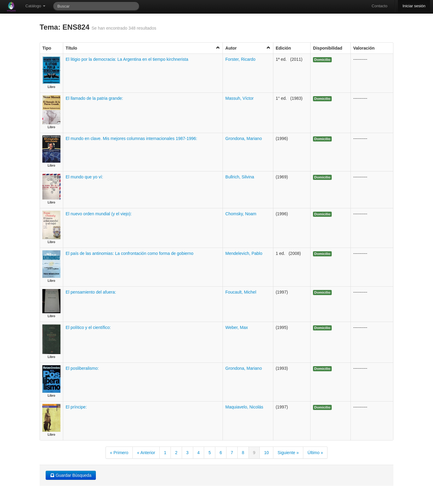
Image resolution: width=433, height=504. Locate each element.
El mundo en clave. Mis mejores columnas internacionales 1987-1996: (131, 138)
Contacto (379, 6)
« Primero (119, 453)
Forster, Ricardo (240, 59)
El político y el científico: (88, 327)
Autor (248, 48)
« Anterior (146, 453)
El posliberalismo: (82, 368)
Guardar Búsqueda (71, 475)
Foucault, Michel (241, 292)
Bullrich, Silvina (240, 177)
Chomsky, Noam (241, 214)
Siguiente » (288, 453)
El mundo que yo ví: (84, 177)
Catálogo (35, 6)
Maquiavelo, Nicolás (244, 407)
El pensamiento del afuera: (91, 292)
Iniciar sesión (414, 6)
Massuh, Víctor (239, 98)
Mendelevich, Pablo (244, 253)
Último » (315, 453)
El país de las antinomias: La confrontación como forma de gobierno (130, 253)
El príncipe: (76, 407)
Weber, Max (236, 327)
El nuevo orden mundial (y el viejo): (99, 214)
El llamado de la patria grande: (94, 98)
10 (266, 453)
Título (143, 48)
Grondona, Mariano (244, 138)
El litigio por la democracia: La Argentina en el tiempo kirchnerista (127, 59)
